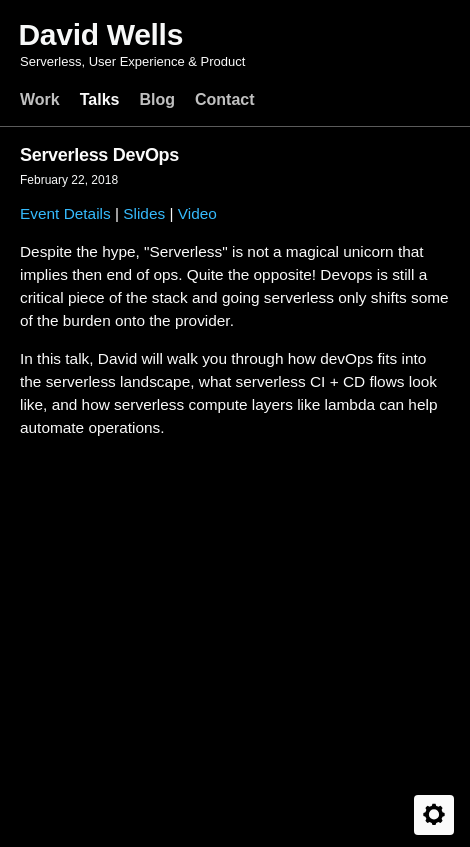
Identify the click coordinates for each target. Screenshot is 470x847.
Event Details (65, 213)
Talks (100, 99)
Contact (225, 99)
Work (40, 99)
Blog (157, 99)
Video (197, 213)
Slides (144, 213)
